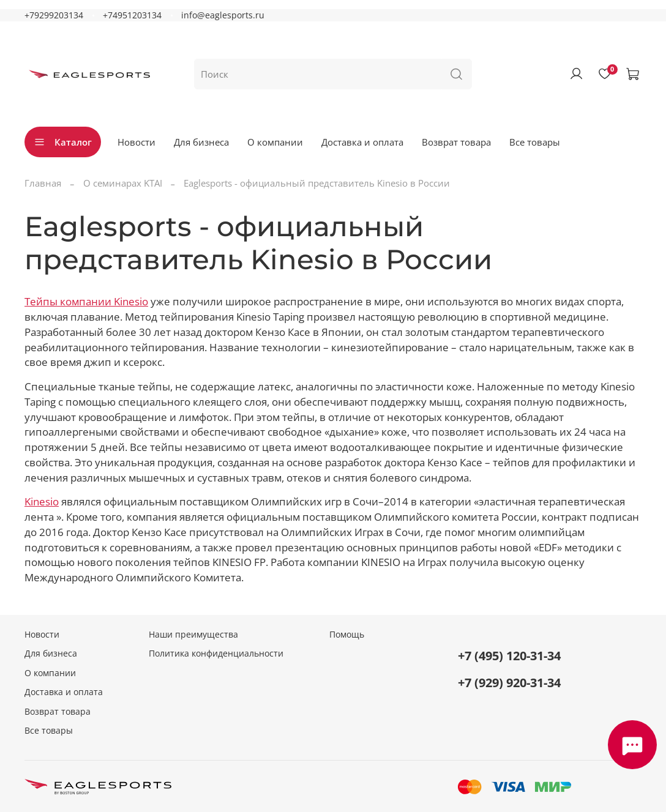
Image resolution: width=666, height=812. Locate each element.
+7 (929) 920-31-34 (509, 683)
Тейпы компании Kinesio (86, 301)
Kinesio (42, 501)
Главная (43, 183)
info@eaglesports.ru (223, 15)
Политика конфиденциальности (216, 654)
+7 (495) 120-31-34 (509, 656)
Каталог (63, 142)
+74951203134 (132, 15)
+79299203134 (54, 15)
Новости (137, 142)
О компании (275, 142)
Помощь (347, 635)
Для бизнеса (201, 142)
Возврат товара (456, 142)
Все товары (535, 142)
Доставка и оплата (362, 142)
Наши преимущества (193, 635)
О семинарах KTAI (123, 183)
